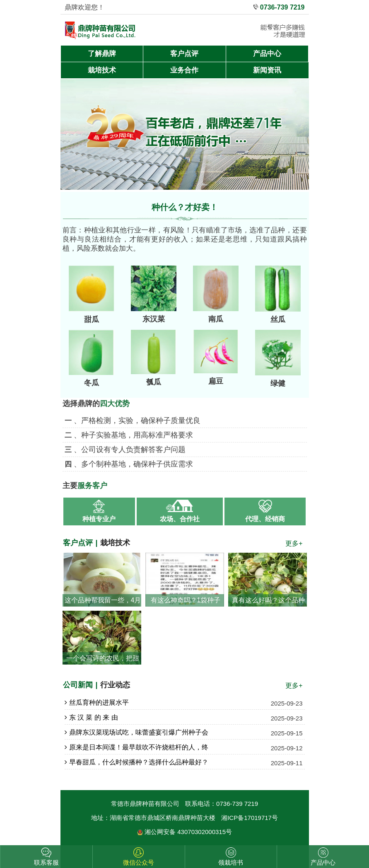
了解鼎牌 (102, 54)
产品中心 (267, 54)
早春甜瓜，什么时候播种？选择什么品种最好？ (136, 762)
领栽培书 (231, 862)
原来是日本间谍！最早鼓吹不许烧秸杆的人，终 (136, 747)
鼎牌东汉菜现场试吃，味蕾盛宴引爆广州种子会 (136, 733)
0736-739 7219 (282, 7)
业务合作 (184, 70)
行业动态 (115, 685)
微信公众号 (139, 862)
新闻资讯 (267, 70)
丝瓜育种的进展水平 (97, 703)
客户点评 (184, 54)
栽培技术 (102, 70)
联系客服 (46, 862)
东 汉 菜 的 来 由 (91, 718)
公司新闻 (78, 685)
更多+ (294, 543)
